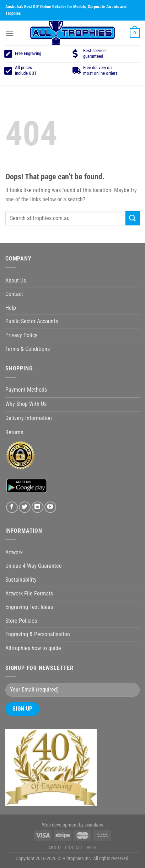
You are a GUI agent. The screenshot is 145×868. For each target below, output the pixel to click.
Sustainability (21, 580)
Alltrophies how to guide (33, 648)
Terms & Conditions (28, 349)
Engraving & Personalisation (38, 634)
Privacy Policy (21, 335)
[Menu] (10, 33)
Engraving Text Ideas (29, 607)
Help (11, 308)
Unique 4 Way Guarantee (34, 566)
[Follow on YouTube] (50, 507)
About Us (16, 281)
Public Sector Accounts (32, 321)
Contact (14, 294)
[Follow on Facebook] (12, 507)
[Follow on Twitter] (25, 507)
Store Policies (21, 621)
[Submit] (133, 218)
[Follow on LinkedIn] (37, 507)
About (55, 848)
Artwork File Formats (29, 593)
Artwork (14, 552)
